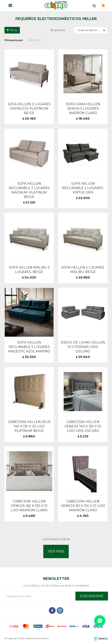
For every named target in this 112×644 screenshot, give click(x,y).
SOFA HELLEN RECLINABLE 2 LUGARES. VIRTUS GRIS (83, 188)
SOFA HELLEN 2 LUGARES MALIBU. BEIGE (83, 270)
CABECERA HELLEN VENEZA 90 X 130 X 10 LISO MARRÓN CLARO (83, 506)
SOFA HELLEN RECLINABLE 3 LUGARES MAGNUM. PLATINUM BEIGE (29, 190)
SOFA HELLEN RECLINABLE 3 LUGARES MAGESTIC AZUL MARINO (29, 347)
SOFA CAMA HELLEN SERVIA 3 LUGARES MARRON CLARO (83, 109)
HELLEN (34, 40)
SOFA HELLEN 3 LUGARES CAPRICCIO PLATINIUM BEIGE (29, 109)
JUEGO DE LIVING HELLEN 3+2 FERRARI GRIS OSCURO (83, 347)
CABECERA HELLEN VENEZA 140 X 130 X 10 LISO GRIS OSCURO (83, 426)
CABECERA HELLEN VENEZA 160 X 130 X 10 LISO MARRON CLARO (29, 506)
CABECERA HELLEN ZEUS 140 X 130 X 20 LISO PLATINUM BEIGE (29, 426)
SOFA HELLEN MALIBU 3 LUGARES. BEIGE (29, 270)
